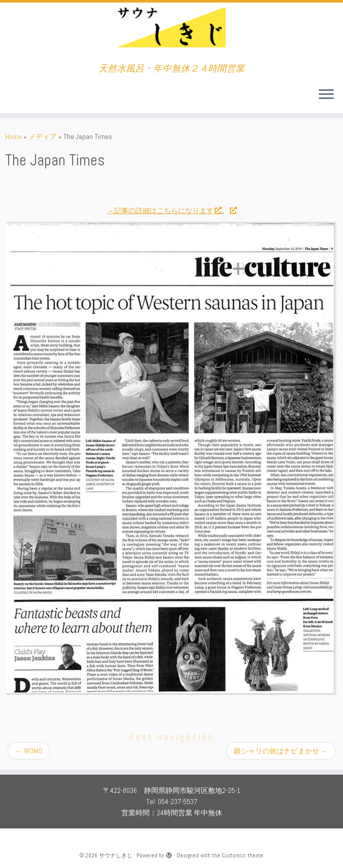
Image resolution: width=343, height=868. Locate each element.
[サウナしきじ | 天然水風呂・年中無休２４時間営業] (171, 33)
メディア (43, 136)
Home (13, 136)
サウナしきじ (116, 855)
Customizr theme (243, 855)
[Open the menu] (326, 95)
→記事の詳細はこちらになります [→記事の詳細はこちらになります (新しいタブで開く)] (164, 211)
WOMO (29, 751)
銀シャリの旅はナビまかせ (281, 751)
